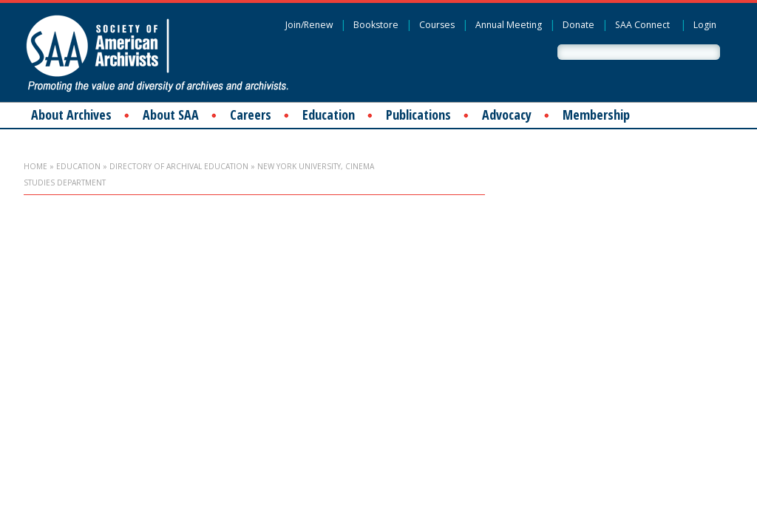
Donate (578, 25)
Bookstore (376, 25)
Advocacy (507, 115)
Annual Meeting (509, 25)
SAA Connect (642, 25)
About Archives (71, 115)
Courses (437, 25)
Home (35, 166)
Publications (418, 115)
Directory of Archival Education (179, 166)
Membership (596, 115)
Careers (251, 115)
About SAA (171, 115)
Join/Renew (309, 25)
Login (705, 25)
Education (329, 115)
